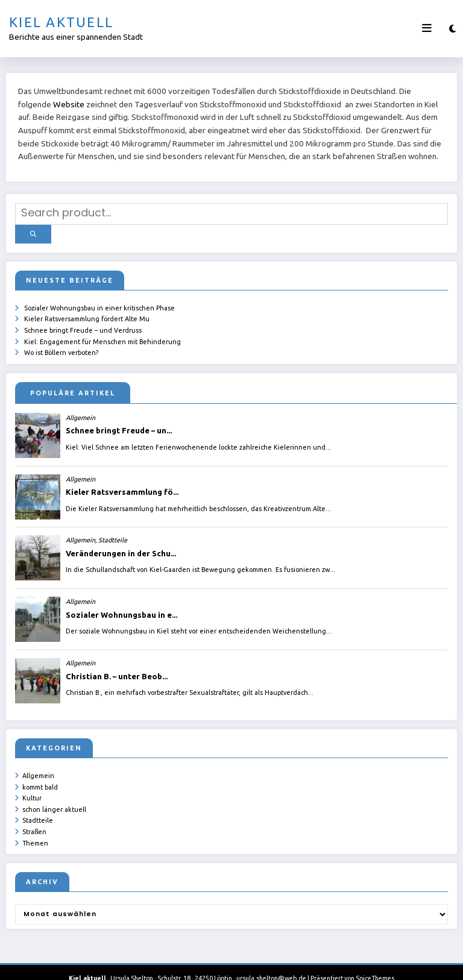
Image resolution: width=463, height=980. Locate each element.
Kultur (32, 786)
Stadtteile (38, 806)
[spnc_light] (452, 29)
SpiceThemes (375, 962)
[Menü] (427, 28)
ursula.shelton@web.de (271, 962)
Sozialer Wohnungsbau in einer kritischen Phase (99, 301)
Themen (35, 828)
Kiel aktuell (61, 22)
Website (69, 104)
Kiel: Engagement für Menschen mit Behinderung (102, 333)
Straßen (34, 817)
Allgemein (38, 765)
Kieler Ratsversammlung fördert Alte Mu (87, 312)
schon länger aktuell (54, 796)
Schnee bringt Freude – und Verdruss (83, 322)
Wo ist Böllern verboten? (61, 343)
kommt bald (40, 776)
